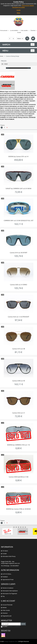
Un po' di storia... (7, 574)
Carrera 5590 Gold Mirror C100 (19, 477)
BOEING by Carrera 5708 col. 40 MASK (18, 509)
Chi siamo (5, 551)
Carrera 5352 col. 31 (19, 413)
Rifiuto (18, 13)
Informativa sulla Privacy (9, 556)
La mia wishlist (14, 31)
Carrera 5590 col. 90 (19, 381)
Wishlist (4, 608)
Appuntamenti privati (8, 580)
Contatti (4, 554)
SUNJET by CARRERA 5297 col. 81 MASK (18, 189)
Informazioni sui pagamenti (10, 594)
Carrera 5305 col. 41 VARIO (19, 285)
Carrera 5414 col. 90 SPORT (19, 253)
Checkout (33, 31)
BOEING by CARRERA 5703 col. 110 (19, 445)
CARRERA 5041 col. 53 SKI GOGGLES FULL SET (19, 221)
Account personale (7, 605)
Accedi (19, 33)
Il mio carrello (24, 31)
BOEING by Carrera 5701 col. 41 (19, 157)
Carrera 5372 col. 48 (19, 349)
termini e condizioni (14, 626)
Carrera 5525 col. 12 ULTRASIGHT (18, 317)
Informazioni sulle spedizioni (10, 591)
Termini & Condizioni (8, 588)
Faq (4, 596)
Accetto (18, 10)
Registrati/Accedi (7, 616)
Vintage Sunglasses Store (11, 642)
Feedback (5, 577)
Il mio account (4, 31)
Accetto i (11, 627)
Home (2, 56)
